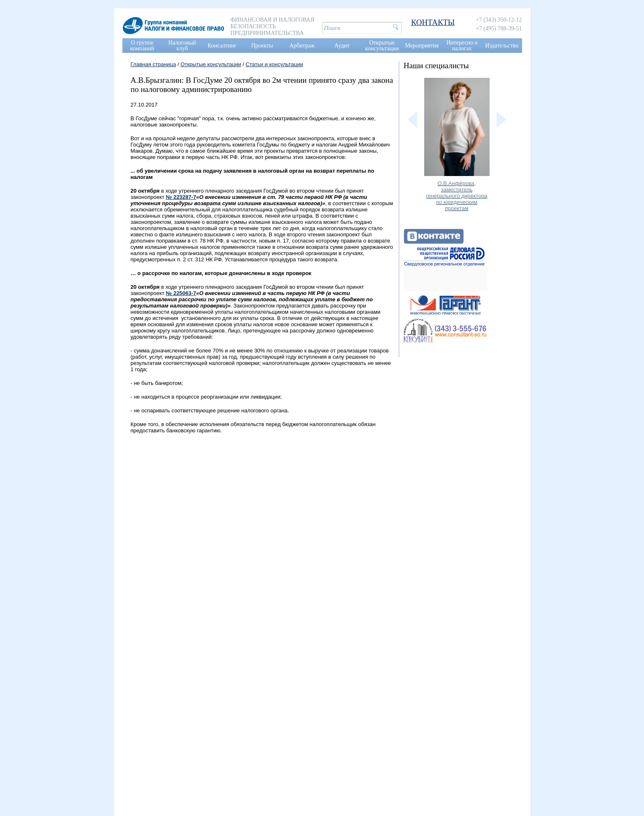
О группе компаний (142, 46)
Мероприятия (422, 46)
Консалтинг (222, 46)
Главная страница (153, 64)
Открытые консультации (382, 46)
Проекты (262, 46)
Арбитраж (302, 46)
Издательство (502, 46)
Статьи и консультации (274, 64)
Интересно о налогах (462, 46)
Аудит (342, 46)
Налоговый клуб (182, 46)
